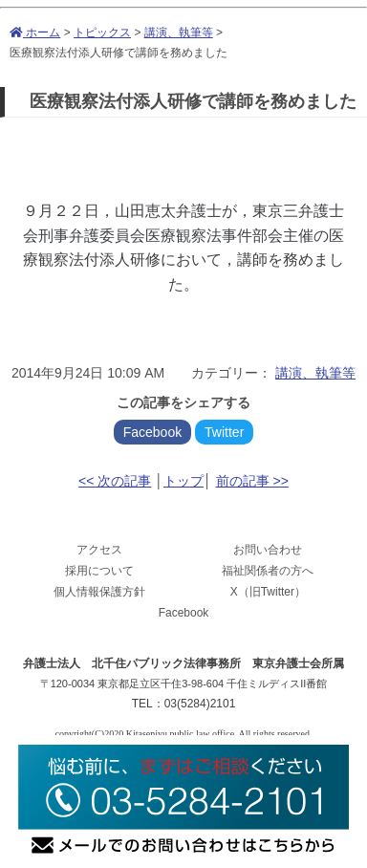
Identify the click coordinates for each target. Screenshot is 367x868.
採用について (99, 571)
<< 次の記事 (115, 481)
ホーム (35, 33)
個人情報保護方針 (99, 592)
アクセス (99, 550)
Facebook (152, 432)
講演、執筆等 (179, 33)
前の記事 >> (252, 481)
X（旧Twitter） (268, 592)
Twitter (224, 432)
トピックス (102, 33)
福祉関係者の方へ (268, 571)
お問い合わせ (268, 550)
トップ (183, 481)
